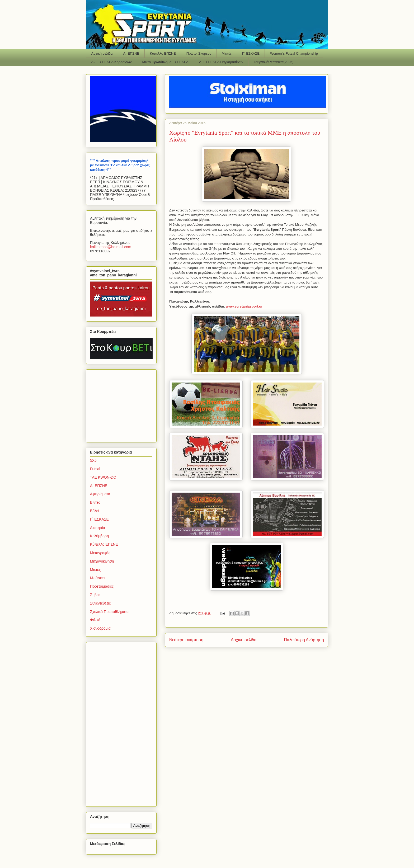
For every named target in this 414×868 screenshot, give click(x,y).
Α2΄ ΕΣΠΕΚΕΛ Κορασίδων (112, 62)
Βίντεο (95, 502)
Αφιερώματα (100, 494)
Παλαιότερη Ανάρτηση (304, 640)
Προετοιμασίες (102, 586)
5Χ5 (93, 460)
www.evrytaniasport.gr (244, 306)
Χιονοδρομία (100, 628)
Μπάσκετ (98, 578)
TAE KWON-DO (103, 477)
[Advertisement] (123, 404)
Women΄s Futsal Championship (294, 53)
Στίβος (95, 595)
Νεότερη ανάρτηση (186, 640)
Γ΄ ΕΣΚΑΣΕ (251, 53)
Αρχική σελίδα (102, 53)
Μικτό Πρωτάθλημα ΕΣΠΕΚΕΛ (165, 62)
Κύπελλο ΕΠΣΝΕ (163, 53)
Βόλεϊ (94, 511)
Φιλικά (95, 620)
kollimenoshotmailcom (111, 247)
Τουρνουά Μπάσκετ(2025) (274, 62)
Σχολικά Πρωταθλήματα (109, 612)
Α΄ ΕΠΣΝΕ (131, 53)
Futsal (95, 469)
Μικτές (227, 53)
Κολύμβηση (99, 536)
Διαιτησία (98, 528)
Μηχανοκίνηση (102, 561)
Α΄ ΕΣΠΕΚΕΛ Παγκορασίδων (221, 62)
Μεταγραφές (100, 553)
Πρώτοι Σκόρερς (199, 53)
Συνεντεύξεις (100, 603)
